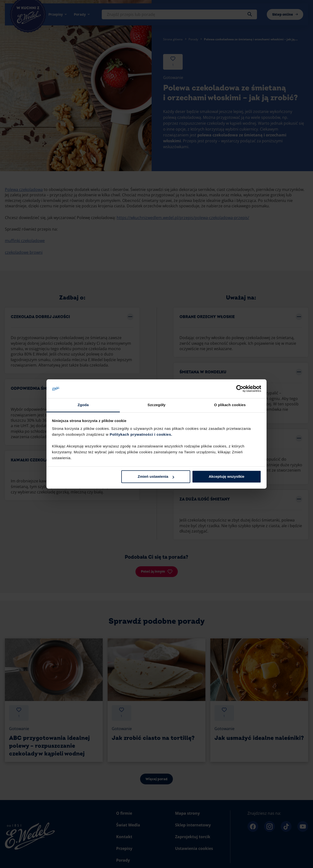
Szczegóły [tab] (156, 405)
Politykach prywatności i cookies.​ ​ (141, 434)
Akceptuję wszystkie (226, 477)
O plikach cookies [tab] (230, 405)
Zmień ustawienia (156, 477)
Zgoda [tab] (83, 405)
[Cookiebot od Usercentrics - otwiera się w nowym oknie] (240, 389)
